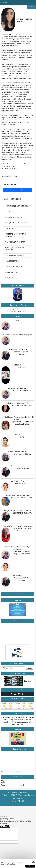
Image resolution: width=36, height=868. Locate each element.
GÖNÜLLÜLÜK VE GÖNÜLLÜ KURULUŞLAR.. (17, 526)
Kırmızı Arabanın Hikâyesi (18, 452)
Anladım (30, 866)
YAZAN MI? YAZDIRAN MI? (18, 389)
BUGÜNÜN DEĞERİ (18, 481)
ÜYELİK (4, 3)
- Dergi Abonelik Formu (18, 309)
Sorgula (29, 668)
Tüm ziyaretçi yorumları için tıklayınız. (13, 772)
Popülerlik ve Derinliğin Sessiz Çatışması (18, 335)
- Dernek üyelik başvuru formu (17, 311)
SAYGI (18, 435)
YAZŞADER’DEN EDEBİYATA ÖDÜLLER (17, 511)
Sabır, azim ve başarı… (18, 466)
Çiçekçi (18, 320)
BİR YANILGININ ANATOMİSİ (18, 403)
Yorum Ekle (17, 190)
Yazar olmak (18, 576)
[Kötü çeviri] (7, 826)
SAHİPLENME (17, 365)
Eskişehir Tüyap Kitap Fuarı (18, 349)
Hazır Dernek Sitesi (18, 798)
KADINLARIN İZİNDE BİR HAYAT (17, 495)
